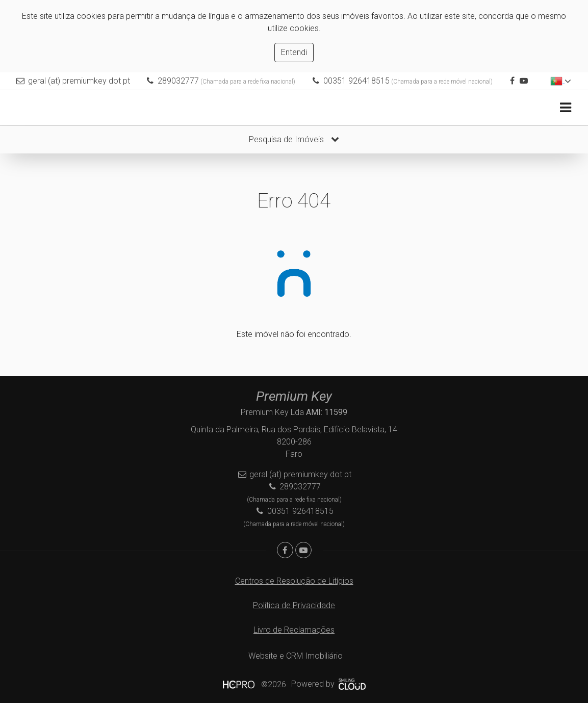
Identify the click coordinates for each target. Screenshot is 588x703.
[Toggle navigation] (565, 108)
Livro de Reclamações (294, 630)
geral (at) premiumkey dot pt (79, 81)
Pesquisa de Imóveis (294, 139)
